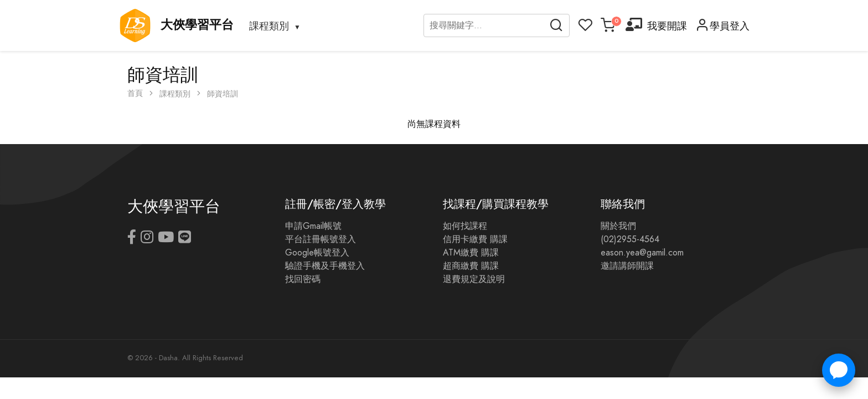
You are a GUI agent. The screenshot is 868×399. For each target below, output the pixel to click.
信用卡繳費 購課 (475, 239)
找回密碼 (303, 279)
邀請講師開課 (627, 266)
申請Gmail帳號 (313, 226)
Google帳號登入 (317, 253)
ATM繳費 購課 (471, 253)
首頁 (135, 93)
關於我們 (618, 226)
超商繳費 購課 (471, 266)
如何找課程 (465, 226)
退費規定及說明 (474, 279)
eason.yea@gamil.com (642, 253)
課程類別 (269, 26)
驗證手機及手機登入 (325, 266)
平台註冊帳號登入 (321, 239)
